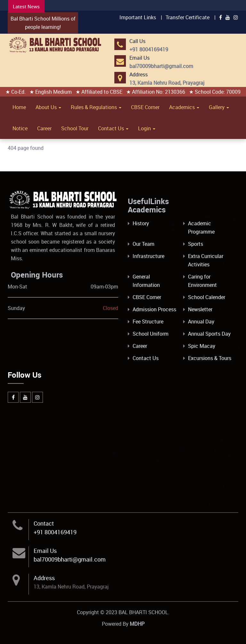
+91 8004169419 (55, 532)
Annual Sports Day (209, 334)
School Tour (75, 128)
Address (44, 578)
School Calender (207, 297)
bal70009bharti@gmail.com (70, 559)
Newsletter (200, 309)
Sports (196, 244)
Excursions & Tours (210, 358)
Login (147, 128)
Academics (184, 107)
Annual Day (201, 322)
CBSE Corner (145, 107)
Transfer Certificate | (191, 17)
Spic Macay (202, 346)
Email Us (45, 551)
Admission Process (154, 309)
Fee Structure (148, 322)
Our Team (143, 244)
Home (19, 107)
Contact (44, 523)
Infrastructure (148, 256)
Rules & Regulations (96, 107)
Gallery (219, 107)
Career (44, 128)
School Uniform (151, 334)
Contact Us (113, 128)
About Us (48, 107)
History (141, 223)
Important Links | (141, 17)
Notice (20, 128)
